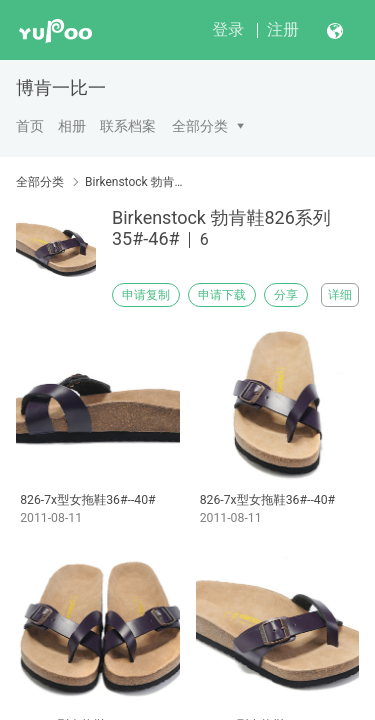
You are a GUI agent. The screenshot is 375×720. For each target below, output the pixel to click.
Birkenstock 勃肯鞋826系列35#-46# (137, 182)
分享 (286, 295)
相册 (72, 126)
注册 (283, 29)
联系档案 (128, 126)
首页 (30, 126)
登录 (228, 29)
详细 (340, 295)
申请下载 (222, 295)
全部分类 (200, 126)
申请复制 (146, 295)
